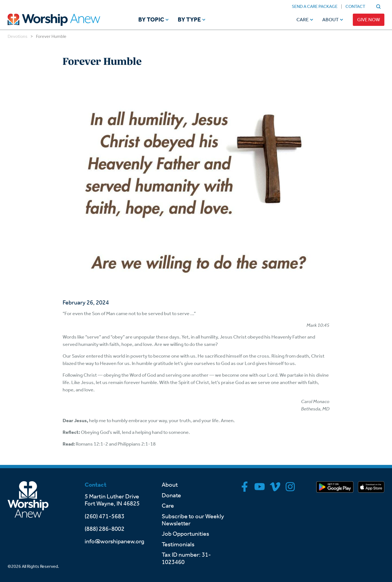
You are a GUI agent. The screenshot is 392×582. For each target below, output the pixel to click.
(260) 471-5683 (105, 516)
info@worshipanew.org (114, 541)
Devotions (18, 36)
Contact (355, 6)
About (330, 20)
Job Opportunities (185, 534)
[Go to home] (64, 20)
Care (303, 20)
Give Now (369, 20)
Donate (171, 495)
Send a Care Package (315, 6)
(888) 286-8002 (105, 529)
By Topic (151, 20)
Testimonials (178, 544)
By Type (189, 20)
